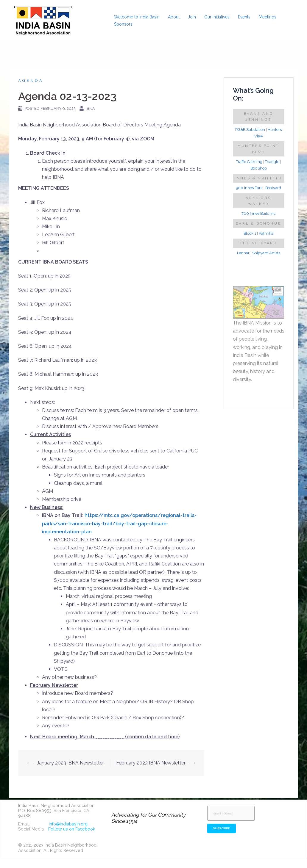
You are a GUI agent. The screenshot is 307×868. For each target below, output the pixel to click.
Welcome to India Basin (137, 17)
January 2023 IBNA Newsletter (70, 763)
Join (192, 17)
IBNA (90, 108)
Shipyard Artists (266, 253)
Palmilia (266, 233)
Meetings (268, 17)
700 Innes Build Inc (259, 213)
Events (244, 17)
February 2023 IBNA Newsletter (151, 763)
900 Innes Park (249, 188)
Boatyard (273, 188)
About (174, 17)
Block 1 (250, 233)
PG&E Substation (250, 130)
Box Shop (259, 168)
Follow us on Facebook (72, 829)
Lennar (243, 253)
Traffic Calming (249, 162)
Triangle (272, 162)
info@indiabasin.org (68, 824)
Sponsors (123, 24)
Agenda (31, 80)
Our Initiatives (217, 17)
